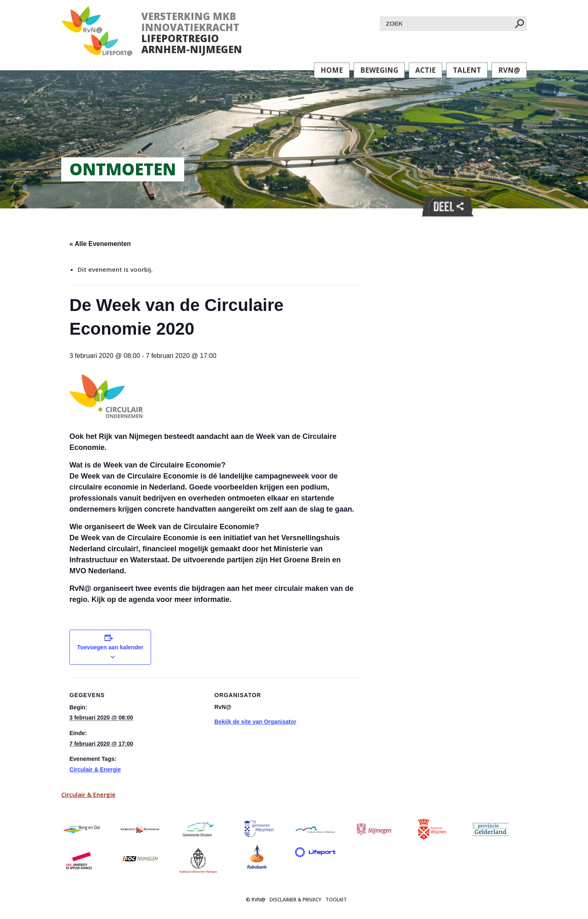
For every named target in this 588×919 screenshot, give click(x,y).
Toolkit (336, 900)
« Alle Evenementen (100, 244)
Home (332, 70)
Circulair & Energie (95, 769)
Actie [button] (425, 70)
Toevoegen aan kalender (110, 647)
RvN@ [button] (509, 70)
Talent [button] (467, 70)
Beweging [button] (379, 70)
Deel (448, 207)
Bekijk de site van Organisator (255, 722)
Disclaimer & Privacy (295, 900)
